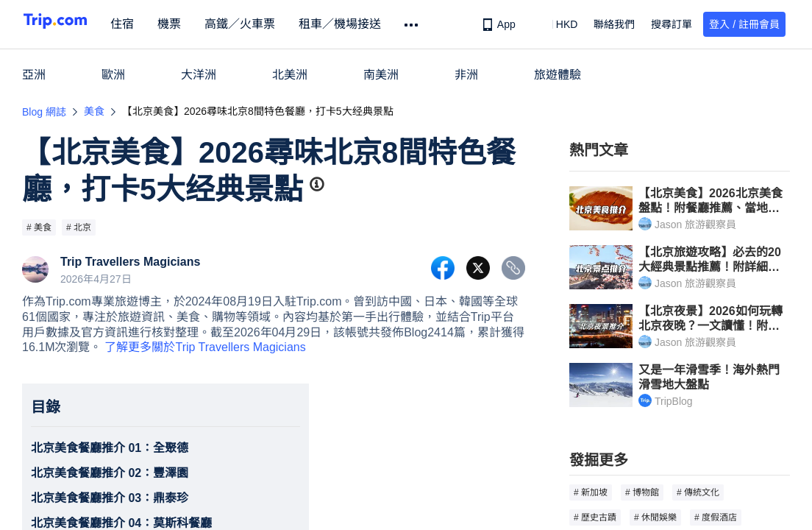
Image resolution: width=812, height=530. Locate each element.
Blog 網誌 (44, 112)
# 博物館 (642, 492)
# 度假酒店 (716, 517)
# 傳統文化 (698, 492)
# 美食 (39, 227)
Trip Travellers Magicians (130, 262)
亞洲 (34, 75)
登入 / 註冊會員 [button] (744, 24)
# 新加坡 (591, 492)
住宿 (150, 24)
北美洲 (290, 75)
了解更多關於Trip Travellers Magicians (205, 347)
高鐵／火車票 (268, 24)
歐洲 (113, 75)
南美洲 (381, 75)
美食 (94, 111)
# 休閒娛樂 (655, 517)
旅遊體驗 (558, 75)
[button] (556, 24)
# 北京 (79, 227)
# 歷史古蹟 (595, 517)
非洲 (466, 75)
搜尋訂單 (672, 24)
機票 (197, 24)
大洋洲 (199, 75)
